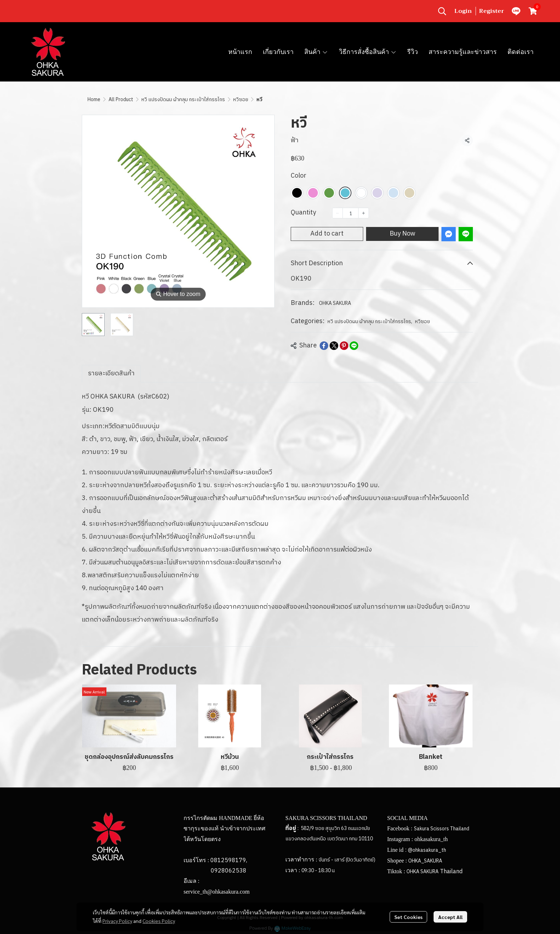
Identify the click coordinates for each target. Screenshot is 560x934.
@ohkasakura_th (427, 850)
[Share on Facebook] (324, 346)
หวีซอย (241, 100)
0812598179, (229, 861)
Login (463, 11)
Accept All (450, 917)
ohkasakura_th (431, 839)
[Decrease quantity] (337, 213)
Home (94, 100)
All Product (121, 100)
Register (492, 11)
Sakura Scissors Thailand (442, 829)
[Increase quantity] (364, 213)
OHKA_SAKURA (425, 861)
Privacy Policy (117, 921)
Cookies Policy (159, 921)
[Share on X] (334, 346)
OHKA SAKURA (335, 303)
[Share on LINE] (354, 346)
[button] (442, 11)
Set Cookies (408, 917)
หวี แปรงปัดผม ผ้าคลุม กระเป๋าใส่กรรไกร (183, 100)
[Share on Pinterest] (344, 346)
